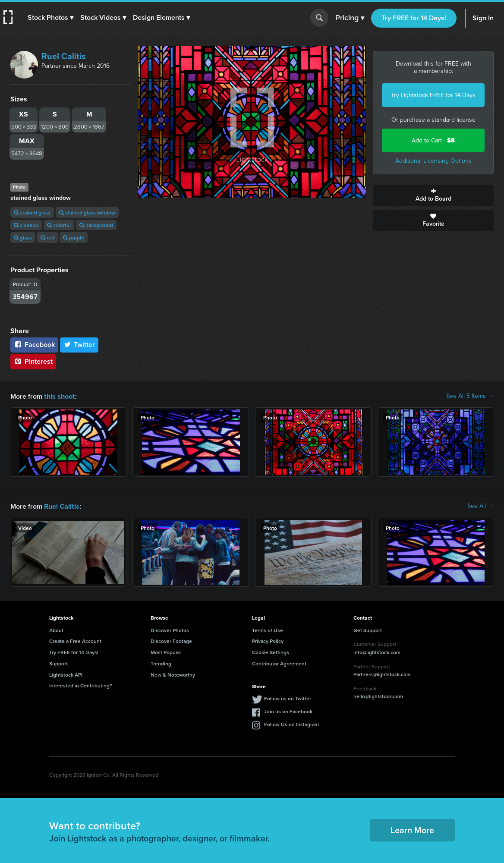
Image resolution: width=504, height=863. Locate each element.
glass (23, 238)
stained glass (32, 213)
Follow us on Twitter (288, 698)
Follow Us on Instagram (291, 723)
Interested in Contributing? (81, 685)
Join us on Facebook (288, 710)
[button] (50, 18)
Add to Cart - (433, 140)
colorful (59, 225)
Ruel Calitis (64, 56)
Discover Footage (171, 640)
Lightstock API (66, 674)
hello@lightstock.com (378, 695)
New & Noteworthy (173, 674)
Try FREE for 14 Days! (414, 18)
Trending (161, 663)
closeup (26, 225)
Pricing (350, 18)
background (96, 225)
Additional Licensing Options (433, 161)
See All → (480, 506)
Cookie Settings (271, 651)
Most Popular (166, 651)
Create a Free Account (75, 640)
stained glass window (87, 213)
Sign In (483, 18)
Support (58, 663)
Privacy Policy (268, 640)
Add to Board (433, 195)
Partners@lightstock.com (382, 673)
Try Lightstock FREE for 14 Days (433, 95)
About (56, 629)
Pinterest (33, 361)
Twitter (79, 345)
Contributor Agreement (279, 663)
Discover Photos (170, 629)
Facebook (34, 345)
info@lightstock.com (377, 651)
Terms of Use (268, 629)
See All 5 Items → (470, 396)
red (47, 238)
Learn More (412, 829)
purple (74, 238)
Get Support (368, 629)
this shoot (59, 396)
